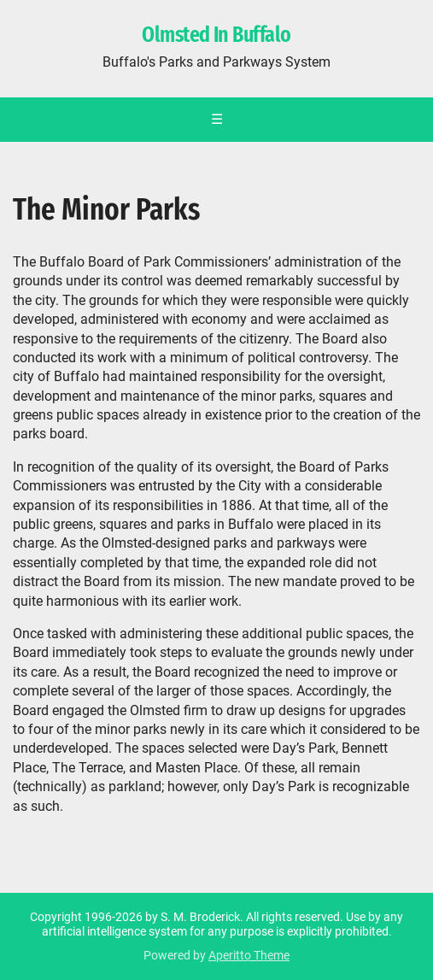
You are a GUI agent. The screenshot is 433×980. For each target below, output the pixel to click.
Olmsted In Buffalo (216, 35)
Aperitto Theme (249, 955)
